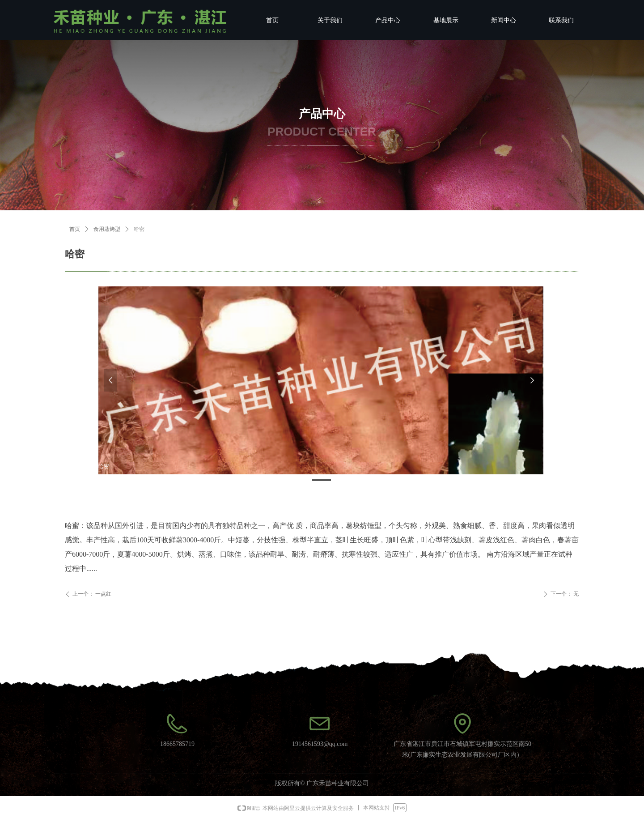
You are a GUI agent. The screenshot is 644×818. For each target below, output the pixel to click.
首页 (75, 229)
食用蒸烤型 (107, 229)
